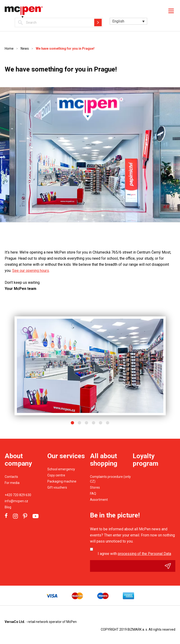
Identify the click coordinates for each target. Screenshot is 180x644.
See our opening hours (31, 271)
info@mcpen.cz (16, 501)
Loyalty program (146, 460)
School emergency (61, 469)
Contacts (11, 477)
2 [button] (79, 423)
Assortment (99, 500)
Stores (95, 487)
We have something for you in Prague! (65, 49)
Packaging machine (62, 481)
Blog (8, 507)
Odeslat (170, 566)
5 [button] (101, 423)
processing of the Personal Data (144, 554)
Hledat (98, 22)
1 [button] (72, 423)
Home (9, 49)
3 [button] (86, 423)
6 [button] (108, 423)
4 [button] (94, 423)
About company (18, 460)
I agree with (134, 554)
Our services (66, 456)
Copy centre (56, 475)
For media (12, 483)
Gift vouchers (57, 487)
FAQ (93, 494)
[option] (90, 366)
